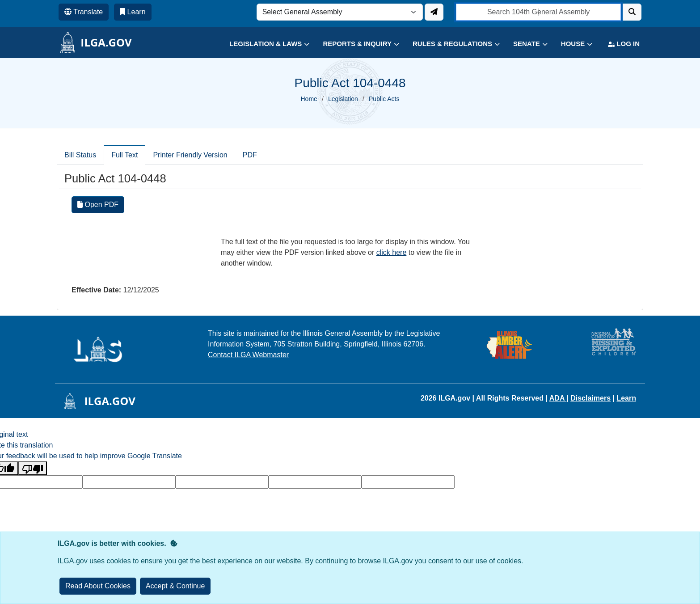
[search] (538, 12)
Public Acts (384, 99)
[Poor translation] (33, 468)
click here (392, 252)
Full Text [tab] (124, 155)
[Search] (632, 12)
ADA (558, 398)
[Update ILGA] (434, 12)
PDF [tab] (250, 155)
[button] (263, 44)
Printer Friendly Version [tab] (190, 155)
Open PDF (98, 205)
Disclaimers (590, 398)
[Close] (175, 586)
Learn (626, 398)
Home (309, 99)
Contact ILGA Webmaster (248, 355)
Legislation (343, 99)
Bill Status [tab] (80, 155)
